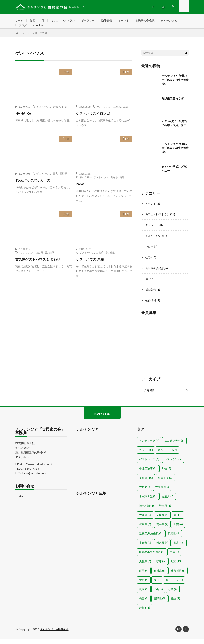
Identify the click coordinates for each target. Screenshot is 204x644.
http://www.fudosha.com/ (36, 469)
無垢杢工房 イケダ (173, 104)
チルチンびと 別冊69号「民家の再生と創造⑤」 (175, 154)
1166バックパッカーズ (37, 186)
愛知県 (114, 183)
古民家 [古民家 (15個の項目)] (162, 493)
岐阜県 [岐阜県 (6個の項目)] (145, 530)
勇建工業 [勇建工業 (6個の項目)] (165, 483)
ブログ (23, 28)
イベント (129, 21)
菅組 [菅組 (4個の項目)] (144, 585)
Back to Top (102, 419)
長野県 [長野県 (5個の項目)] (160, 604)
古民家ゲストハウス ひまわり (41, 265)
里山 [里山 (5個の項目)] (158, 595)
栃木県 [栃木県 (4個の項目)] (162, 548)
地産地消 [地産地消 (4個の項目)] (146, 511)
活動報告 (151, 295)
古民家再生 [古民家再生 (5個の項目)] (148, 502)
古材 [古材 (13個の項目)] (145, 493)
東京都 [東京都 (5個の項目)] (145, 548)
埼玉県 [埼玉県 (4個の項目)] (165, 511)
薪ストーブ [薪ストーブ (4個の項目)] (174, 585)
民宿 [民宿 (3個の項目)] (174, 558)
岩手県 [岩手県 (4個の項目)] (162, 530)
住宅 (33, 21)
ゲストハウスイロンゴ (95, 119)
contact (20, 502)
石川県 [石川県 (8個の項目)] (160, 576)
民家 (65, 113)
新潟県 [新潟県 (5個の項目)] (174, 539)
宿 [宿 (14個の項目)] (178, 520)
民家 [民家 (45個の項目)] (179, 548)
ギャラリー (92, 21)
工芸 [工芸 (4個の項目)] (178, 530)
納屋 (52, 258)
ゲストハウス (44, 113)
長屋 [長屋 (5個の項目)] (144, 604)
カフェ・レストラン (65, 21)
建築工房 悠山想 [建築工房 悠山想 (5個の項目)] (151, 539)
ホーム (20, 21)
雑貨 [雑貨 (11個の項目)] (145, 613)
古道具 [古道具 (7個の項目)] (168, 502)
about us (39, 28)
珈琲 (122, 183)
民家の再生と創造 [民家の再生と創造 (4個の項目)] (152, 558)
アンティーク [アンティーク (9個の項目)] (149, 446)
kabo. (81, 190)
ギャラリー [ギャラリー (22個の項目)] (167, 455)
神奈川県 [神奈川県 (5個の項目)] (178, 576)
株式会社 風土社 (25, 449)
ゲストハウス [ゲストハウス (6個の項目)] (149, 465)
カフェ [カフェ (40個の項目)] (146, 455)
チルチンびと (177, 21)
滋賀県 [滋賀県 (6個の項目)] (145, 567)
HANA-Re (24, 119)
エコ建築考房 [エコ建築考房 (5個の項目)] (174, 446)
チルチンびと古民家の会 (55, 635)
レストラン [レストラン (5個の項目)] (173, 465)
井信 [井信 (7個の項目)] (166, 474)
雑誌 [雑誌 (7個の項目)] (175, 604)
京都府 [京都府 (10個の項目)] (146, 483)
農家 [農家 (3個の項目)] (144, 595)
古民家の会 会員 (152, 21)
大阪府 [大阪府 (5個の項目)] (145, 520)
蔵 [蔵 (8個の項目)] (157, 585)
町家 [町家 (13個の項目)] (176, 567)
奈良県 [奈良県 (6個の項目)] (162, 520)
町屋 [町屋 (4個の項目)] (144, 576)
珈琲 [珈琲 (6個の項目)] (161, 567)
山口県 (39, 258)
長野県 (63, 179)
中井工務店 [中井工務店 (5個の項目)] (148, 474)
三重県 (117, 113)
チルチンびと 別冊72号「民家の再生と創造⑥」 (175, 86)
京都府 (57, 113)
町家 (112, 258)
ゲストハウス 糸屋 (92, 265)
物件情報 (111, 21)
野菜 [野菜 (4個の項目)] (173, 595)
